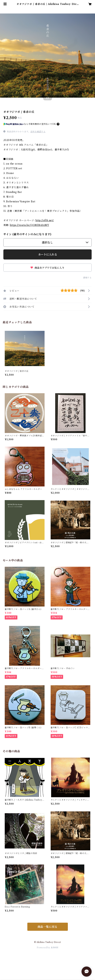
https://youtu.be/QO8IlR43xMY (29, 225)
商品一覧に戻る (48, 927)
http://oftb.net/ (45, 220)
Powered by (47, 948)
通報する (87, 278)
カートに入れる (48, 254)
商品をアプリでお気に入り (47, 268)
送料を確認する (38, 132)
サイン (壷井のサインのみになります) (27, 234)
